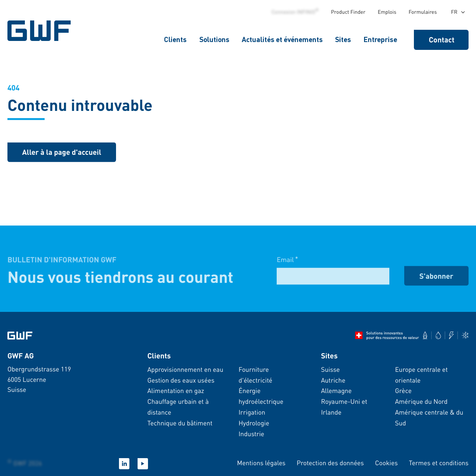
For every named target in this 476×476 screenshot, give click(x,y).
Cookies (386, 463)
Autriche (333, 380)
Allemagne (336, 391)
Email (287, 264)
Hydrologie (254, 423)
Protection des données (330, 463)
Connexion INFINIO (295, 12)
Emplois (387, 12)
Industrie (251, 434)
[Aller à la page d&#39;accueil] (20, 336)
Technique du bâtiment (180, 423)
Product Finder (348, 12)
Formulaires (423, 12)
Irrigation (252, 412)
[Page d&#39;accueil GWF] (41, 31)
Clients (175, 39)
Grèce (403, 391)
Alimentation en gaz (176, 391)
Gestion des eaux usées (181, 380)
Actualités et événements (282, 39)
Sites (343, 39)
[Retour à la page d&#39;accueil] (62, 153)
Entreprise (380, 39)
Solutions (214, 39)
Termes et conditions (439, 463)
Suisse (330, 370)
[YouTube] (143, 464)
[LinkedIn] (124, 464)
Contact (442, 39)
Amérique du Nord (421, 402)
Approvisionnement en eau (185, 370)
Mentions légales (261, 463)
